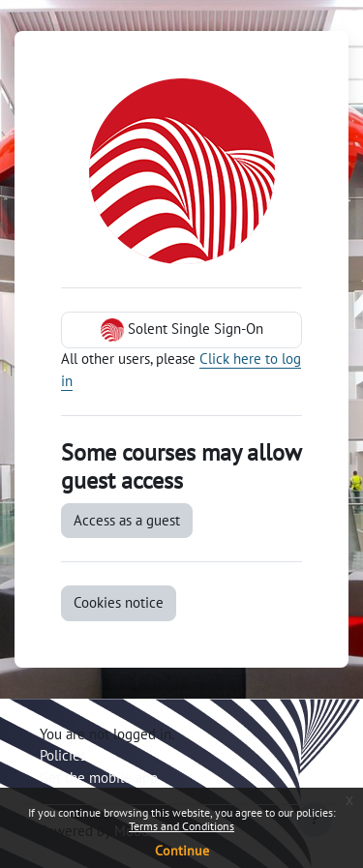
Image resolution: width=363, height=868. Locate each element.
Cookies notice (119, 602)
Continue (182, 851)
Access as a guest (127, 520)
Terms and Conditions (181, 826)
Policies (63, 755)
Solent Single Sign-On (182, 330)
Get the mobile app (99, 778)
